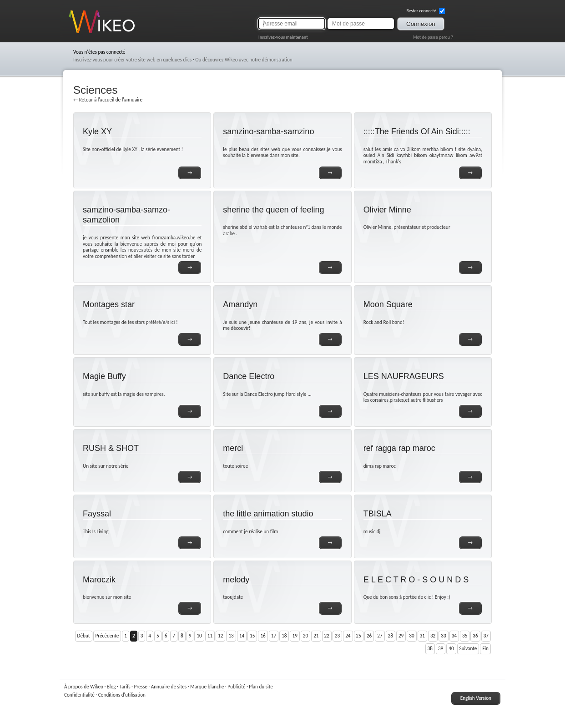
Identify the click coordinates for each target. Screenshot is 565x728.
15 (252, 636)
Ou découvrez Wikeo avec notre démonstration (244, 60)
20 (305, 636)
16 (263, 636)
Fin (485, 648)
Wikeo (75, 33)
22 (327, 636)
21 (316, 636)
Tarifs (125, 687)
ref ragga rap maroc (399, 448)
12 (220, 636)
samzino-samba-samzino (268, 131)
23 (337, 636)
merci (233, 448)
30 (411, 636)
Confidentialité (79, 695)
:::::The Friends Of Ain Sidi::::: (417, 131)
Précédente (107, 636)
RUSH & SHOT (111, 448)
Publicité (236, 687)
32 (433, 636)
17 (274, 636)
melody (236, 580)
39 (441, 648)
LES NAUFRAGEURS (404, 376)
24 (348, 636)
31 (422, 636)
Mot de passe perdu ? (433, 37)
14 (242, 636)
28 (391, 636)
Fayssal (97, 514)
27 (380, 636)
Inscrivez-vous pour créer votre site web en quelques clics (132, 60)
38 (430, 648)
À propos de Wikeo (84, 687)
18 (284, 636)
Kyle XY (97, 131)
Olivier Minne (387, 210)
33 (443, 636)
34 (454, 636)
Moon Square (388, 304)
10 (199, 636)
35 (465, 636)
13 (231, 636)
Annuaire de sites (169, 687)
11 (210, 636)
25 (359, 636)
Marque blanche (207, 687)
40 (451, 648)
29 (401, 636)
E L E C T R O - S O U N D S (416, 580)
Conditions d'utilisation (122, 695)
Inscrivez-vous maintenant (283, 37)
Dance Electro (249, 376)
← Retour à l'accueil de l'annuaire (108, 100)
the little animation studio (268, 514)
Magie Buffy (104, 376)
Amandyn (240, 304)
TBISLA (378, 514)
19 (295, 636)
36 (475, 636)
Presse (140, 687)
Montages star (109, 304)
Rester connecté (426, 11)
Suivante (468, 648)
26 (369, 636)
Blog (111, 687)
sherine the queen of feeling (273, 210)
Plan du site (261, 687)
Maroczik (99, 580)
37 (486, 636)
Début (84, 636)
